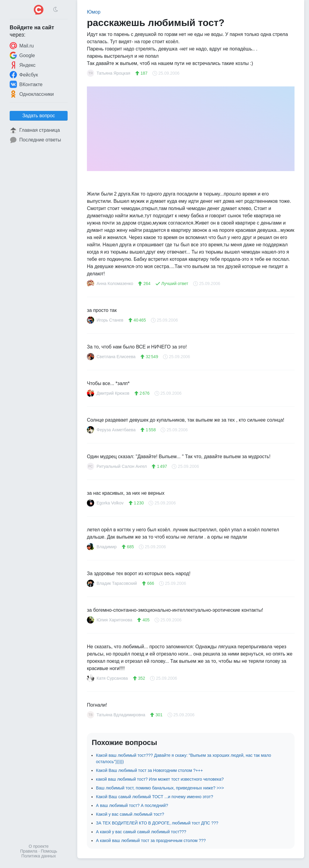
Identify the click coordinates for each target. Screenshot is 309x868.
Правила (29, 851)
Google (22, 55)
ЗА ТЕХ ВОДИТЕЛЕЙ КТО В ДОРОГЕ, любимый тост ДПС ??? (157, 823)
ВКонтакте (26, 84)
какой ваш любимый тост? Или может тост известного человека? (160, 779)
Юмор (94, 12)
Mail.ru (22, 46)
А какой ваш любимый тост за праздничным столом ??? (151, 840)
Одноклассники (32, 94)
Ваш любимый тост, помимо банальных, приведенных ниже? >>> (160, 788)
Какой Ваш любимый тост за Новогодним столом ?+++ (149, 770)
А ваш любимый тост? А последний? (132, 805)
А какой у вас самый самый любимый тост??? (141, 832)
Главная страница (35, 130)
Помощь (49, 851)
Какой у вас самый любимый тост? (130, 814)
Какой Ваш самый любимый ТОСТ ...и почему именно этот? (154, 797)
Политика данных (39, 856)
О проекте (39, 846)
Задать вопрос (39, 116)
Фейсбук (24, 75)
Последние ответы (35, 140)
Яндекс (23, 65)
